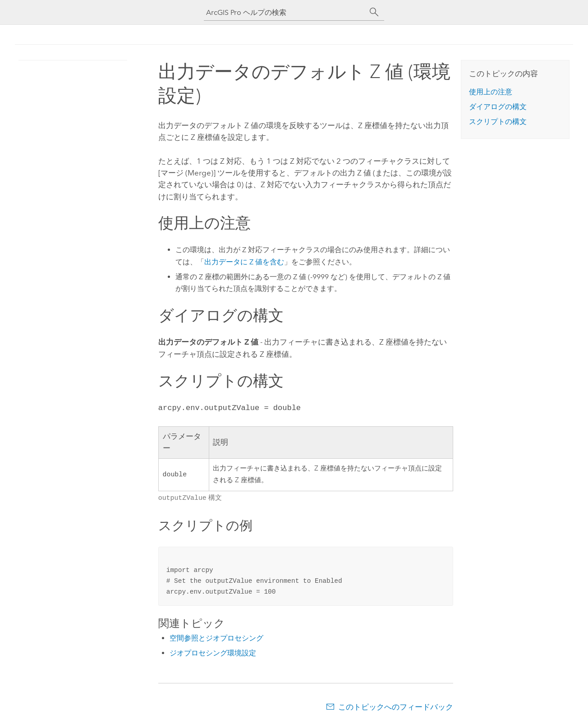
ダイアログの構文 (498, 107)
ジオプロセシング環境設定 (213, 652)
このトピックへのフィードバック (396, 706)
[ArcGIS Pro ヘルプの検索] (285, 12)
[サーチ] (374, 12)
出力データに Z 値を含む (244, 262)
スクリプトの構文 (498, 122)
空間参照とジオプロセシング (216, 637)
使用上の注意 (491, 92)
